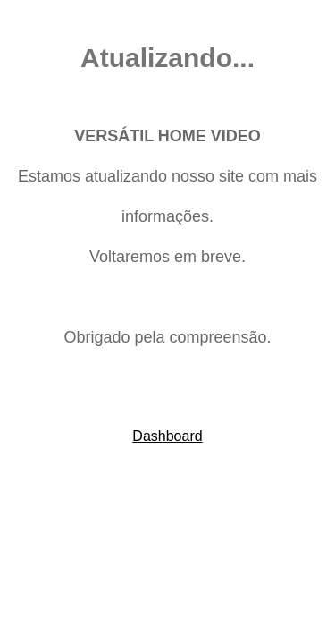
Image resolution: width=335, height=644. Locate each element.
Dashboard (167, 436)
